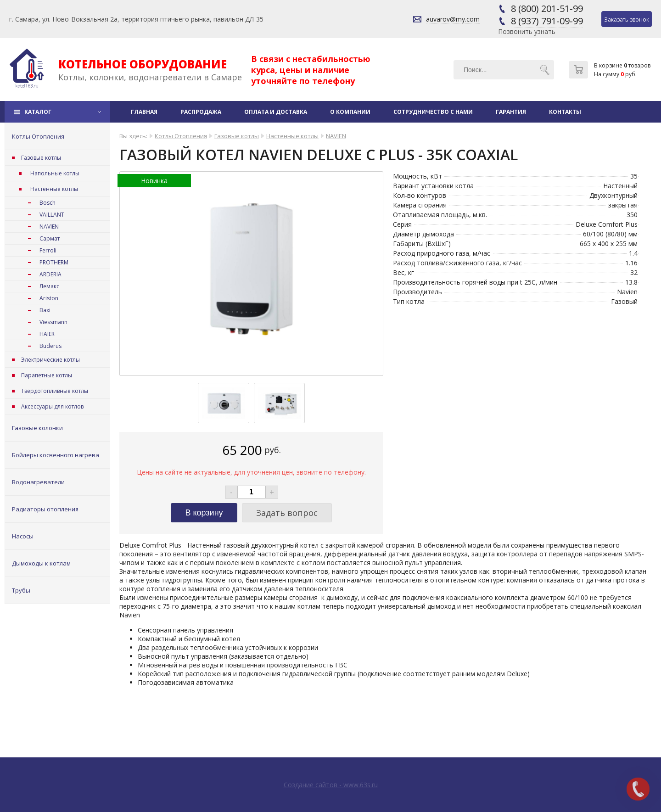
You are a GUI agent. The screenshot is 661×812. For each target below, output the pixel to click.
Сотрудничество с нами (433, 112)
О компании (350, 112)
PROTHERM (54, 262)
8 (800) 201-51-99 (547, 8)
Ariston (49, 298)
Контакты (565, 112)
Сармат (50, 238)
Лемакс (49, 286)
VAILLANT (52, 215)
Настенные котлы (54, 189)
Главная (144, 112)
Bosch (48, 203)
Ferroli (48, 250)
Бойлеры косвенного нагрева (56, 455)
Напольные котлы (55, 173)
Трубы (21, 590)
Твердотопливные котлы (55, 391)
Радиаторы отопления (45, 509)
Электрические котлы (50, 360)
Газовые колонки (37, 428)
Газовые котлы (41, 158)
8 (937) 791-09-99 (547, 21)
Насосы (23, 536)
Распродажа (201, 112)
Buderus (50, 346)
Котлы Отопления (38, 136)
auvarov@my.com (453, 19)
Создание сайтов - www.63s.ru (331, 785)
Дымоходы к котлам (41, 563)
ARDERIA (50, 274)
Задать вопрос (287, 513)
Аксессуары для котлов (52, 406)
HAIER (47, 334)
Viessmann (53, 322)
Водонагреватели (38, 482)
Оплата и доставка (276, 112)
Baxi (45, 310)
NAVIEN (49, 227)
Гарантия (511, 112)
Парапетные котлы (47, 375)
